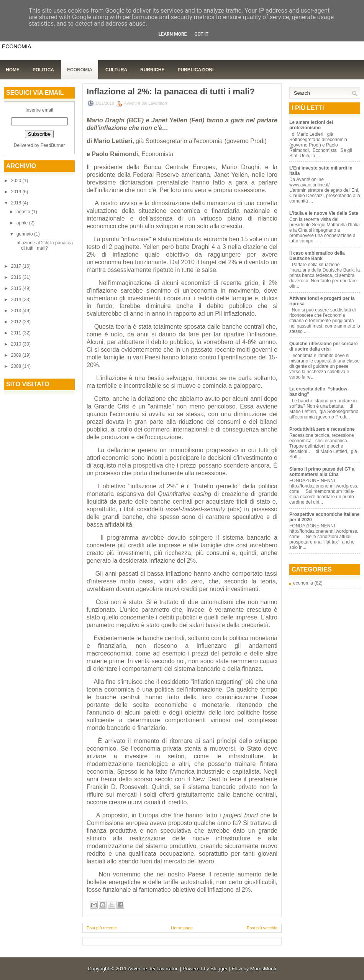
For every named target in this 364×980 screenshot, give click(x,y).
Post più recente (102, 928)
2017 (17, 266)
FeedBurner (53, 145)
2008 (17, 366)
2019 (17, 192)
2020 (17, 181)
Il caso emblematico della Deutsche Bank (317, 256)
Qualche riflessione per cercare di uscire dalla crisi (324, 346)
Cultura (116, 70)
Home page (182, 928)
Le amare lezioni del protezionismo (311, 125)
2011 (17, 333)
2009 (17, 355)
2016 (17, 277)
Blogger (219, 969)
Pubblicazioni (195, 70)
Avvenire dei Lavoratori (153, 969)
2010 (17, 344)
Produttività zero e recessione (322, 429)
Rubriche (152, 70)
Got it (201, 34)
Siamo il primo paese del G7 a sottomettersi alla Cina (322, 472)
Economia (80, 70)
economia (303, 583)
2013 (17, 311)
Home (13, 70)
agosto (24, 212)
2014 (17, 300)
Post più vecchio (262, 928)
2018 (17, 203)
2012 (17, 322)
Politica (43, 70)
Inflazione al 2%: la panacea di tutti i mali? (44, 245)
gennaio (25, 234)
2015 (17, 288)
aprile (23, 223)
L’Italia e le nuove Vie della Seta (324, 213)
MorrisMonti (263, 969)
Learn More (173, 34)
